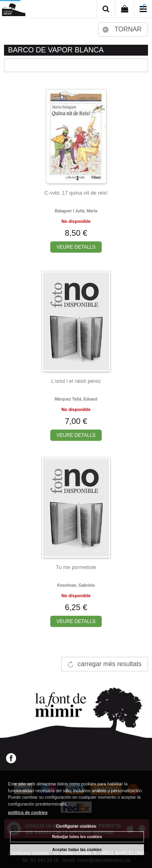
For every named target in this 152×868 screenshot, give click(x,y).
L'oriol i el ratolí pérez (76, 381)
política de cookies (28, 812)
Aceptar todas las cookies (77, 850)
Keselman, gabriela (76, 585)
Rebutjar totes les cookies (77, 837)
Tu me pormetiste (76, 567)
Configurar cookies (76, 826)
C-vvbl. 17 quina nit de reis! (76, 193)
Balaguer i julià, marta (76, 211)
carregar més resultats (110, 664)
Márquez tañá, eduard (76, 399)
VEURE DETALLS (76, 247)
